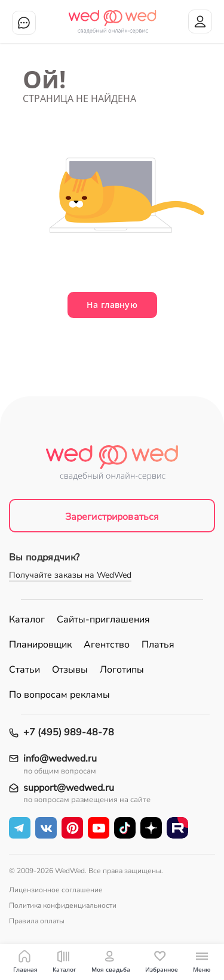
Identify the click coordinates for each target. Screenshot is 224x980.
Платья (158, 645)
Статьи (24, 670)
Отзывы (70, 670)
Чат (24, 23)
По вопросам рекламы (59, 695)
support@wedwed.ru (69, 788)
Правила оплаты (37, 921)
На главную (112, 305)
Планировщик (40, 645)
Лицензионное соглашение (56, 890)
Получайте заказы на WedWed (70, 575)
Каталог (27, 620)
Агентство (107, 645)
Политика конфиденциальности (63, 905)
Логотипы (122, 670)
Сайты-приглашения (103, 620)
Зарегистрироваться (112, 517)
